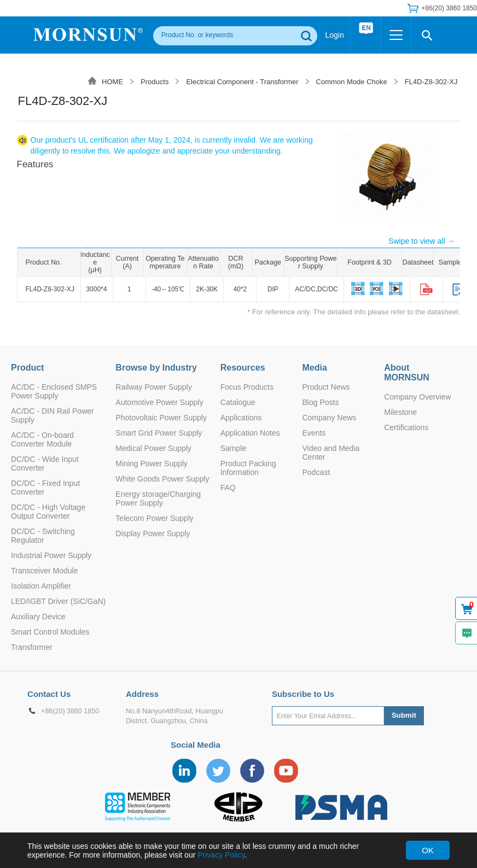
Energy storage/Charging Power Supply (158, 498)
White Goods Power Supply (162, 479)
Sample (233, 448)
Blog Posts (320, 402)
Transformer (32, 647)
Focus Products (247, 387)
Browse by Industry (156, 368)
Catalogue (238, 402)
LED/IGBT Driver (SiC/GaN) (58, 601)
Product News (326, 387)
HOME (112, 82)
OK (428, 850)
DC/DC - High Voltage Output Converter (48, 512)
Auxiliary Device (38, 617)
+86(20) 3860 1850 (449, 8)
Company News (329, 418)
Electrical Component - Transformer (242, 82)
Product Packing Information (248, 468)
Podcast (316, 472)
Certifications (406, 427)
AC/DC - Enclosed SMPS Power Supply (54, 391)
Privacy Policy (221, 855)
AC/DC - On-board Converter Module (42, 439)
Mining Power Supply (152, 464)
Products (155, 82)
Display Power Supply (153, 533)
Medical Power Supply (153, 448)
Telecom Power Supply (154, 518)
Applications (241, 418)
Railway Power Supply (153, 387)
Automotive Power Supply (159, 402)
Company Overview (417, 397)
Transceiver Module (44, 571)
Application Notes (250, 433)
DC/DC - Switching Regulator (43, 536)
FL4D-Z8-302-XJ (431, 82)
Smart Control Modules (50, 632)
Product (27, 368)
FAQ (228, 488)
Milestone (400, 412)
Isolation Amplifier (41, 586)
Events (314, 433)
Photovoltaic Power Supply (161, 418)
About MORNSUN (407, 373)
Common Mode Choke (352, 82)
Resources (243, 368)
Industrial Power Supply (51, 555)
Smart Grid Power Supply (159, 433)
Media (314, 368)
